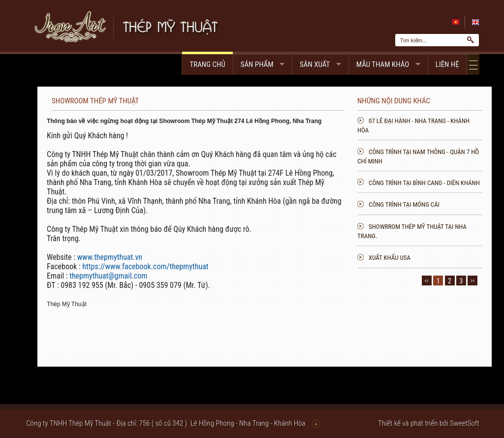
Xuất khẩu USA (440, 258)
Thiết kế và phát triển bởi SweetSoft (429, 423)
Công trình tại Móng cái (455, 204)
